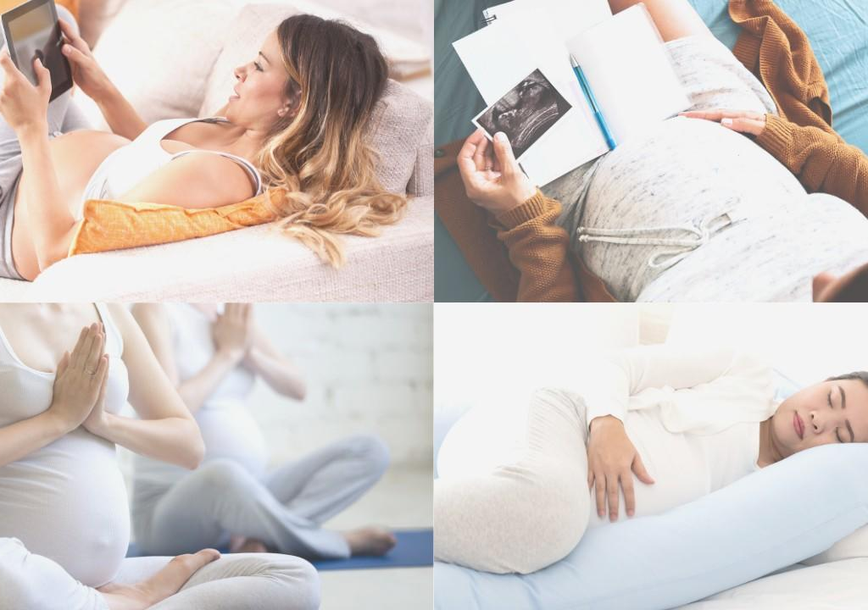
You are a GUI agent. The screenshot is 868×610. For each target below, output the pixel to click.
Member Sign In (434, 452)
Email (312, 336)
